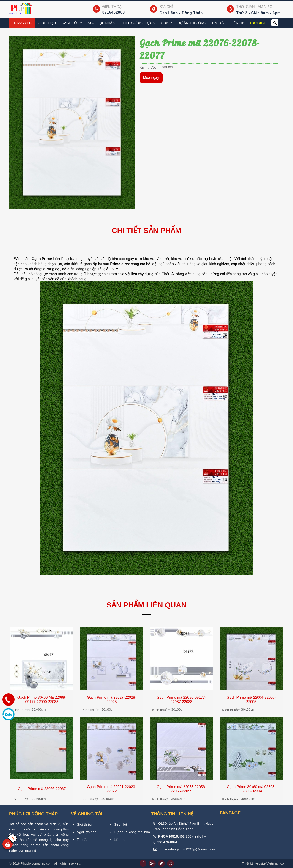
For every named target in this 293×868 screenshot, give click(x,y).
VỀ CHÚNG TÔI (87, 814)
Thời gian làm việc (254, 7)
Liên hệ (237, 23)
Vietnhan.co (263, 863)
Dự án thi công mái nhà (132, 832)
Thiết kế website (254, 863)
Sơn (167, 23)
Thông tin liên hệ (172, 814)
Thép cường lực (138, 23)
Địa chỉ (166, 7)
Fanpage (230, 813)
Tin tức (218, 23)
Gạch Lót (72, 23)
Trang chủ (22, 23)
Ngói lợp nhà (102, 23)
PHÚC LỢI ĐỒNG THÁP (33, 814)
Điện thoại (112, 7)
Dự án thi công (192, 23)
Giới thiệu (47, 23)
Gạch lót (121, 824)
